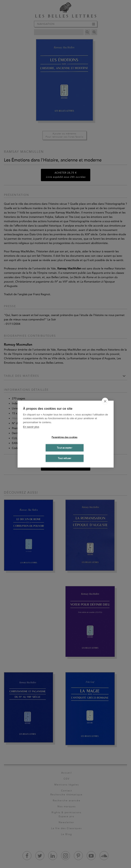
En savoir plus (31, 427)
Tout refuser (65, 458)
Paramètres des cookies (64, 437)
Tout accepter (65, 448)
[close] (105, 401)
